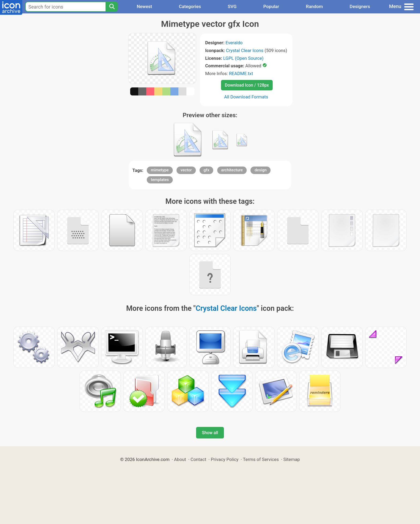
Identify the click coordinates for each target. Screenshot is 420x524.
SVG (232, 6)
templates (160, 180)
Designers (360, 6)
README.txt (241, 73)
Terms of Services (261, 459)
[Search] (112, 7)
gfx (206, 170)
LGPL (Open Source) (243, 58)
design (260, 170)
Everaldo (234, 43)
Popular (271, 6)
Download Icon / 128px (247, 85)
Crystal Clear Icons (245, 50)
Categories (190, 6)
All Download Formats (246, 97)
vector (186, 170)
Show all (210, 433)
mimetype (160, 170)
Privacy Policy (225, 459)
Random (314, 6)
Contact (198, 459)
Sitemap (292, 459)
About (180, 459)
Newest (144, 6)
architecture (232, 170)
